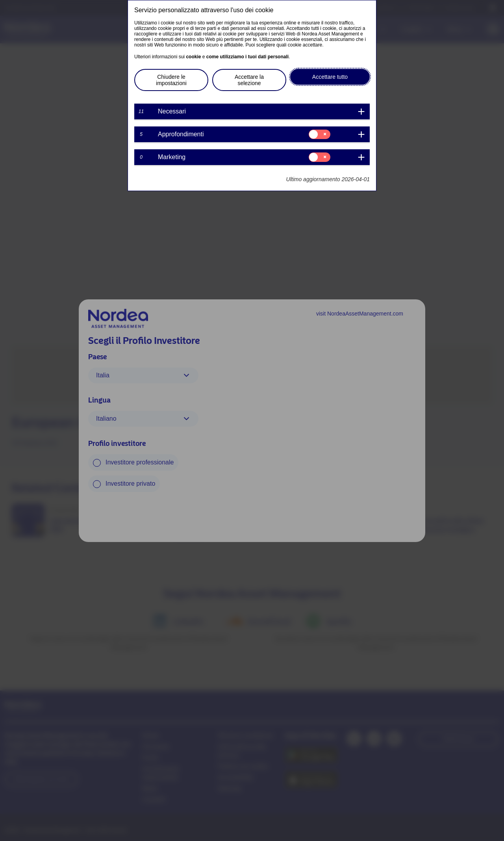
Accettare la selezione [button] (249, 80)
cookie (193, 57)
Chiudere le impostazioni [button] (171, 80)
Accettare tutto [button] (330, 77)
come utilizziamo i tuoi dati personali (247, 57)
